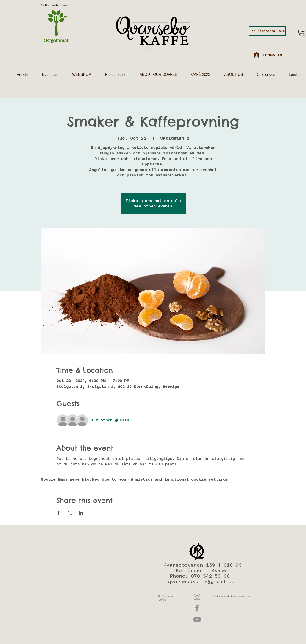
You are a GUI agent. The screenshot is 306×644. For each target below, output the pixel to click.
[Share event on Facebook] (59, 513)
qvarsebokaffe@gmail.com (203, 582)
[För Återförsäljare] (267, 31)
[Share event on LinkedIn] (81, 513)
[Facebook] (197, 608)
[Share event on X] (70, 513)
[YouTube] (197, 619)
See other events (153, 206)
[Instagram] (197, 597)
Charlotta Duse (244, 596)
